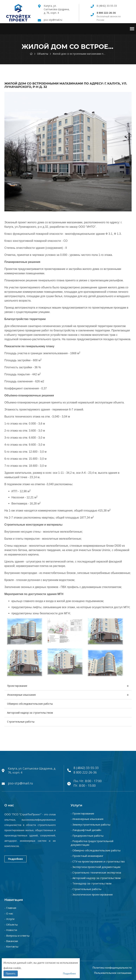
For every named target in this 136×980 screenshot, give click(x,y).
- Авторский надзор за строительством (96, 878)
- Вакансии (11, 941)
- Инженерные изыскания (87, 819)
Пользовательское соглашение (113, 973)
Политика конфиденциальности (112, 968)
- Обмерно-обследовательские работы (96, 850)
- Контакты (11, 946)
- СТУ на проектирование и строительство (98, 861)
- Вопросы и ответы (17, 936)
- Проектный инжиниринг (87, 856)
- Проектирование (82, 813)
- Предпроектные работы (87, 836)
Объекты (43, 54)
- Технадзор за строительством (91, 883)
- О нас (9, 913)
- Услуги (9, 919)
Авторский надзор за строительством (30, 713)
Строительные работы (21, 722)
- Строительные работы (86, 889)
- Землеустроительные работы (90, 824)
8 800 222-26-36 (85, 772)
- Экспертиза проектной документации (95, 867)
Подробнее (15, 859)
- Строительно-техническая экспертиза (96, 872)
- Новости (11, 930)
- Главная (10, 908)
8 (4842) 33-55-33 (107, 6)
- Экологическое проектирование (92, 894)
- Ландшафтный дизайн (86, 830)
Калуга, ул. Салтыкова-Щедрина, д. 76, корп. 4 (57, 9)
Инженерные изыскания (21, 695)
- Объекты (11, 924)
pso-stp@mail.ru (53, 20)
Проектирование (17, 686)
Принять (11, 973)
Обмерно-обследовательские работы (30, 704)
